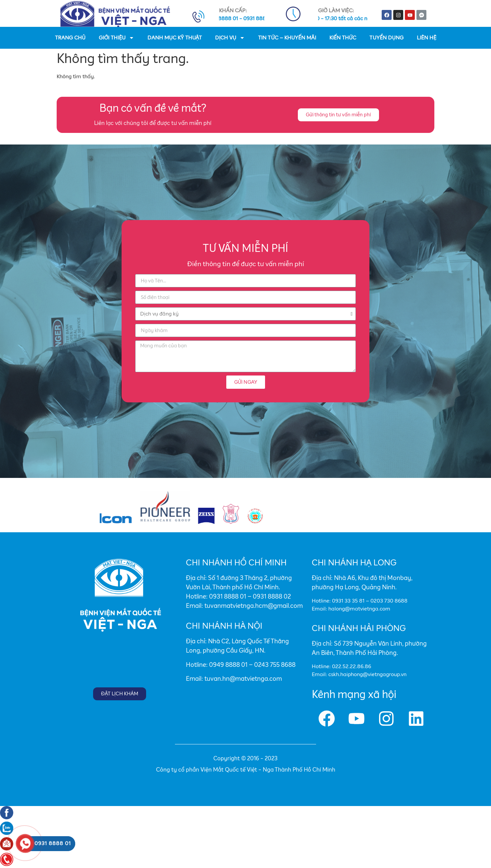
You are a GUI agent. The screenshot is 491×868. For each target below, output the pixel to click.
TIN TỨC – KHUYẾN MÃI (287, 38)
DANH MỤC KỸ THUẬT (175, 38)
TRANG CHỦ (70, 38)
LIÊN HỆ (427, 38)
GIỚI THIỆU (116, 38)
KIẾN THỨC (343, 38)
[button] (338, 115)
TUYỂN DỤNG (386, 38)
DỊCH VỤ (230, 38)
